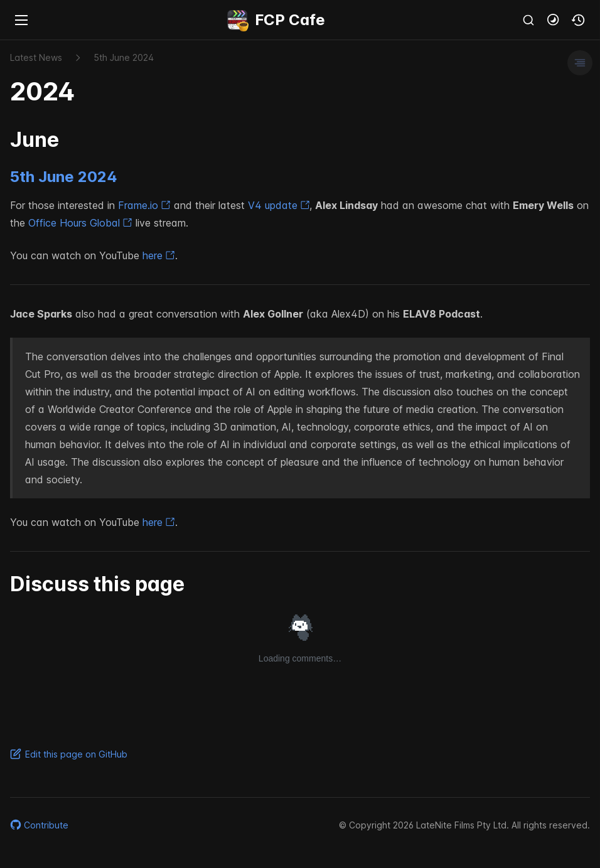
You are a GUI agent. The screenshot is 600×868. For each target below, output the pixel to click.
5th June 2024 (64, 177)
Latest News (36, 57)
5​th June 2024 (124, 57)
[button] (554, 20)
